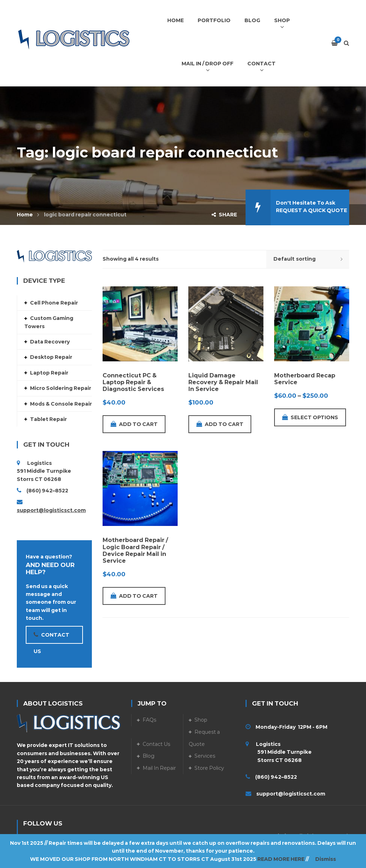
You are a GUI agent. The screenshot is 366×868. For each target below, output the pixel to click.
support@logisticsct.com (51, 510)
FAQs (149, 720)
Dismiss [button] (326, 859)
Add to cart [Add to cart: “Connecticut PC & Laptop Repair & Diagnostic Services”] (134, 424)
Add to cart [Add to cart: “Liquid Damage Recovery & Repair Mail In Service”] (220, 424)
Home (25, 215)
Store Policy (209, 768)
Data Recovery (50, 342)
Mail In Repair (159, 768)
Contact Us (156, 744)
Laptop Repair (49, 373)
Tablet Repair (48, 419)
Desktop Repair (51, 357)
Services (205, 756)
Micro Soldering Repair (61, 388)
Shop (201, 720)
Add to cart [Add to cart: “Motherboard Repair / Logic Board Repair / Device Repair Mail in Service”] (134, 596)
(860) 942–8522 (47, 491)
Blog (149, 756)
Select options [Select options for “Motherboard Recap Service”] (310, 417)
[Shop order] (308, 259)
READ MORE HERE (281, 859)
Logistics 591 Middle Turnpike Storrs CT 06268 (279, 752)
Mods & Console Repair (61, 404)
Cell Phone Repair (54, 303)
